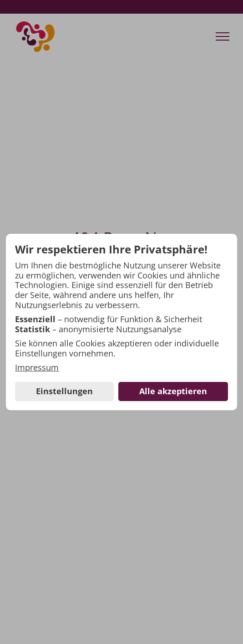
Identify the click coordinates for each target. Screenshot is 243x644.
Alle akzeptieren (173, 391)
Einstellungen (64, 391)
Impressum (37, 368)
